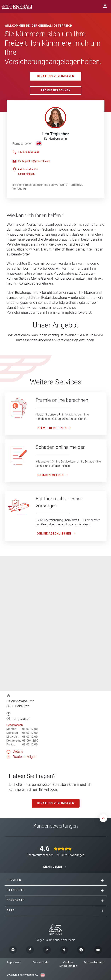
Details (18, 751)
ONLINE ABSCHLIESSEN (54, 534)
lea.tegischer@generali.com (34, 161)
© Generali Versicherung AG (23, 975)
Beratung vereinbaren (56, 76)
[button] (102, 880)
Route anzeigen (25, 757)
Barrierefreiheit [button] (94, 962)
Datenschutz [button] (41, 962)
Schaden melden (50, 475)
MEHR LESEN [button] (53, 867)
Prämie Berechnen (56, 90)
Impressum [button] (14, 962)
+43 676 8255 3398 (29, 152)
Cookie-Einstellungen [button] (68, 964)
